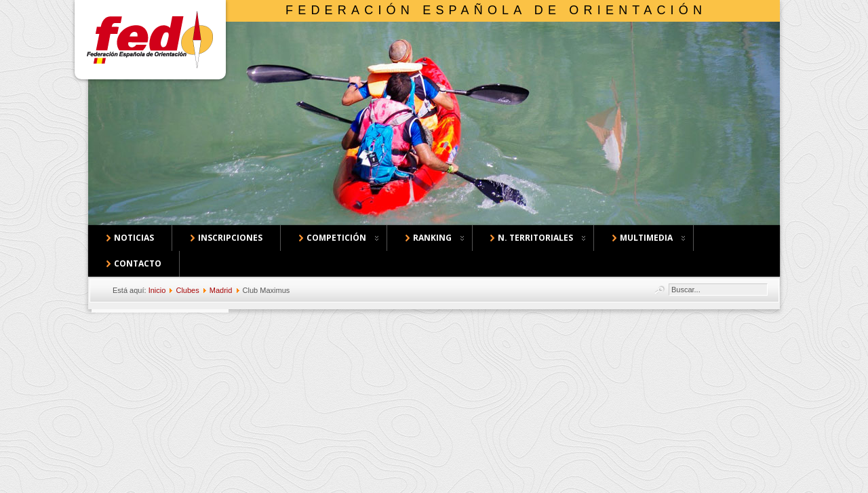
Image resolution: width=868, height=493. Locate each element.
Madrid (221, 290)
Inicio (157, 290)
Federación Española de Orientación (496, 10)
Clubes (187, 290)
